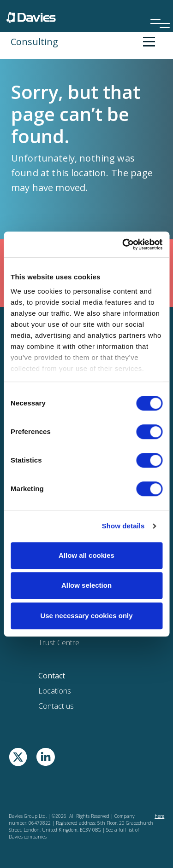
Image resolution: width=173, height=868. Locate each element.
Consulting (34, 42)
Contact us (56, 706)
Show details (123, 526)
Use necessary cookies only (86, 616)
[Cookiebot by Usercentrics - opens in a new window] (123, 244)
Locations (55, 691)
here (159, 816)
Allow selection (86, 585)
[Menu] (157, 11)
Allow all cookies (86, 555)
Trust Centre (59, 642)
